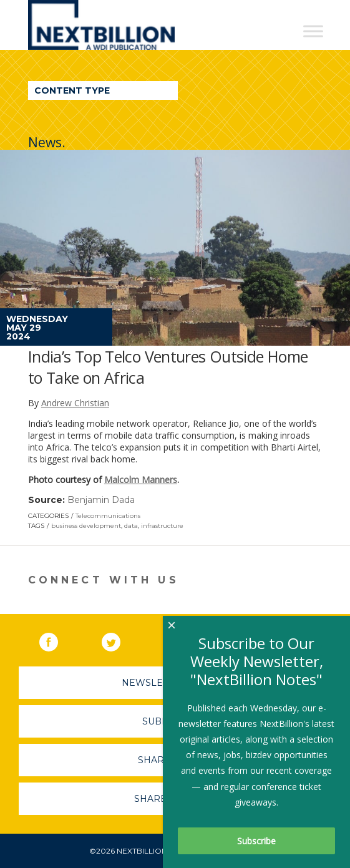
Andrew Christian (75, 403)
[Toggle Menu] (313, 31)
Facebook (57, 640)
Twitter (120, 640)
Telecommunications (108, 516)
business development (86, 526)
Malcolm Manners (141, 480)
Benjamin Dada (101, 500)
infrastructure (162, 526)
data (131, 526)
